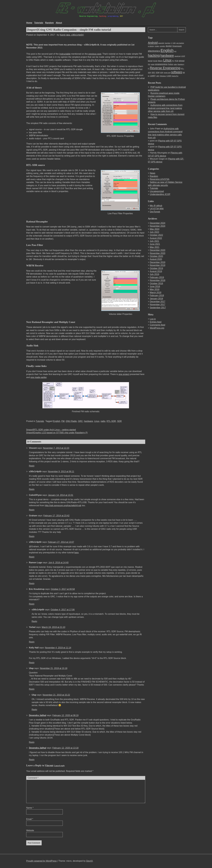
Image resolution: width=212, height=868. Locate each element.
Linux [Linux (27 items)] (167, 60)
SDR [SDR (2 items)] (162, 73)
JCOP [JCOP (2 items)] (183, 56)
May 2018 (155, 289)
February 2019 (157, 277)
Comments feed (157, 325)
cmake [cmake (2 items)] (157, 46)
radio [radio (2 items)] (175, 64)
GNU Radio (71, 421)
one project (124, 374)
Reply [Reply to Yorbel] (32, 642)
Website (30, 830)
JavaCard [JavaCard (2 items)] (178, 56)
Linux (97, 421)
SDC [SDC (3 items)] (153, 73)
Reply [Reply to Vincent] (32, 466)
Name (30, 808)
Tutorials (39, 23)
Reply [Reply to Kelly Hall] (32, 663)
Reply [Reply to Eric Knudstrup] (32, 604)
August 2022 (156, 238)
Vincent (49, 765)
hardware (88, 421)
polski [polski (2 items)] (153, 64)
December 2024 (158, 223)
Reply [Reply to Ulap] (32, 689)
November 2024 (158, 226)
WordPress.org (157, 328)
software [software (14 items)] (177, 72)
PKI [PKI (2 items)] (149, 64)
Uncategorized (157, 191)
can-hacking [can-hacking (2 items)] (180, 43)
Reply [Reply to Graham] (32, 536)
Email (30, 819)
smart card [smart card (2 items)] (167, 73)
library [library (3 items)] (160, 61)
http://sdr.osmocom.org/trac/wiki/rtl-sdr (63, 505)
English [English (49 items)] (167, 50)
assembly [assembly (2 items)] (161, 43)
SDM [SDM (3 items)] (158, 73)
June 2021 (155, 244)
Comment (33, 778)
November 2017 (158, 305)
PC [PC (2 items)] (173, 61)
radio (103, 421)
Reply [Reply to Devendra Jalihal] (32, 742)
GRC (80, 421)
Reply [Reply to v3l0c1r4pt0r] (32, 489)
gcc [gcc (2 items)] (175, 51)
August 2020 (156, 259)
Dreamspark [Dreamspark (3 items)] (177, 46)
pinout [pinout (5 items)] (182, 61)
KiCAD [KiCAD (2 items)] (155, 61)
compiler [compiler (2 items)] (162, 46)
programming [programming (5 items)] (161, 64)
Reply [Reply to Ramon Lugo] (32, 583)
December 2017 (158, 302)
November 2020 (158, 253)
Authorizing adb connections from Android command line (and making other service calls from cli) (165, 108)
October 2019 (156, 268)
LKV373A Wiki (157, 209)
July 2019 (154, 274)
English (57, 421)
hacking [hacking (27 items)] (154, 55)
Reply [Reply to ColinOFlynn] (32, 510)
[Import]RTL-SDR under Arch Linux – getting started (51, 430)
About (59, 23)
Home (29, 23)
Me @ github (156, 206)
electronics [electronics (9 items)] (154, 51)
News (153, 173)
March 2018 (156, 293)
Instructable (65, 54)
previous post (95, 54)
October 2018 (156, 283)
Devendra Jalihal (38, 715)
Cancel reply (59, 766)
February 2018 (157, 295)
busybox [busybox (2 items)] (168, 43)
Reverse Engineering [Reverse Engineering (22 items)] (165, 68)
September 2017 (158, 308)
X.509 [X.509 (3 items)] (169, 76)
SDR (119, 421)
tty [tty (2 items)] (149, 76)
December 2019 (158, 262)
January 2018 (156, 299)
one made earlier (38, 377)
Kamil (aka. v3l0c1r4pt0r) (72, 35)
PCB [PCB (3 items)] (176, 61)
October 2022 (156, 235)
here (76, 553)
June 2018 (155, 286)
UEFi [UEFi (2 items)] (158, 76)
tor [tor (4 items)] (184, 72)
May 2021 (155, 247)
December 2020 (158, 250)
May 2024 (155, 229)
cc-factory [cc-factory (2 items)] (151, 46)
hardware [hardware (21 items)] (167, 56)
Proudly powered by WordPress (41, 861)
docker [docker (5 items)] (169, 46)
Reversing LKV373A (160, 179)
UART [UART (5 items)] (153, 76)
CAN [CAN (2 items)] (174, 43)
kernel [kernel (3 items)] (150, 61)
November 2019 (158, 265)
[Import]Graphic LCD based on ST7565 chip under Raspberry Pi (57, 433)
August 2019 (156, 271)
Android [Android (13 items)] (153, 43)
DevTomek (155, 212)
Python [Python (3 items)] (171, 64)
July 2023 (154, 232)
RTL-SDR (111, 421)
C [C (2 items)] (171, 43)
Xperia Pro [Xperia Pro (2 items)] (175, 76)
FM (63, 421)
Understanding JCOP (160, 194)
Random (49, 23)
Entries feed (156, 322)
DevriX (90, 861)
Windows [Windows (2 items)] (163, 76)
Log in (153, 319)
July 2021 (154, 241)
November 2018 (158, 280)
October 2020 (156, 256)
